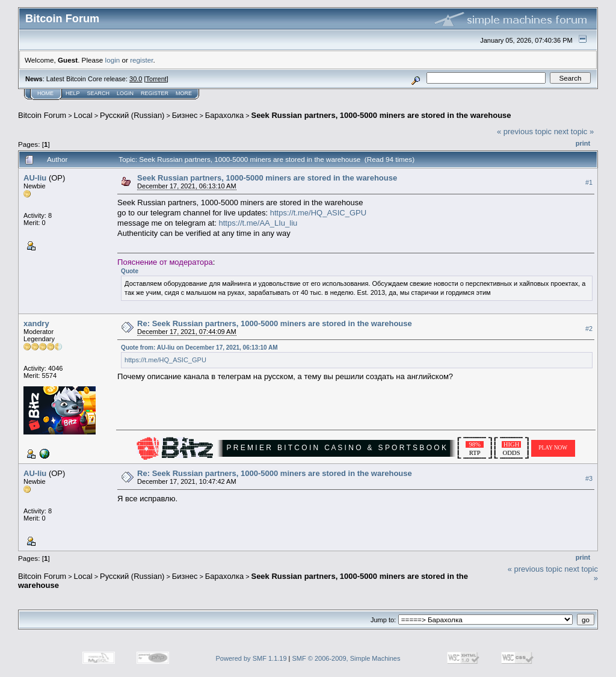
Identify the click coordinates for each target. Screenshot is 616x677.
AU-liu (35, 178)
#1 (589, 182)
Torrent (156, 79)
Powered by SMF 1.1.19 (251, 658)
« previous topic (524, 131)
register (141, 60)
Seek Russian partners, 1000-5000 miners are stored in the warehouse (381, 115)
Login (125, 93)
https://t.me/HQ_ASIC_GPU (318, 213)
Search (99, 93)
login (113, 60)
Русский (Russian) (132, 115)
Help (73, 93)
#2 (589, 329)
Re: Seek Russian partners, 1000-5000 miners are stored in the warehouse (275, 323)
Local (83, 115)
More (184, 93)
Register (155, 93)
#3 (589, 478)
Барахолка (224, 115)
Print (583, 143)
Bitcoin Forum (42, 115)
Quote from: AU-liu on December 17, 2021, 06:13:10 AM (199, 348)
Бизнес (185, 115)
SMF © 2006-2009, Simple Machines (346, 658)
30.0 (136, 79)
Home (45, 93)
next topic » (574, 131)
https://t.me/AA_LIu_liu (258, 223)
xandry (36, 323)
